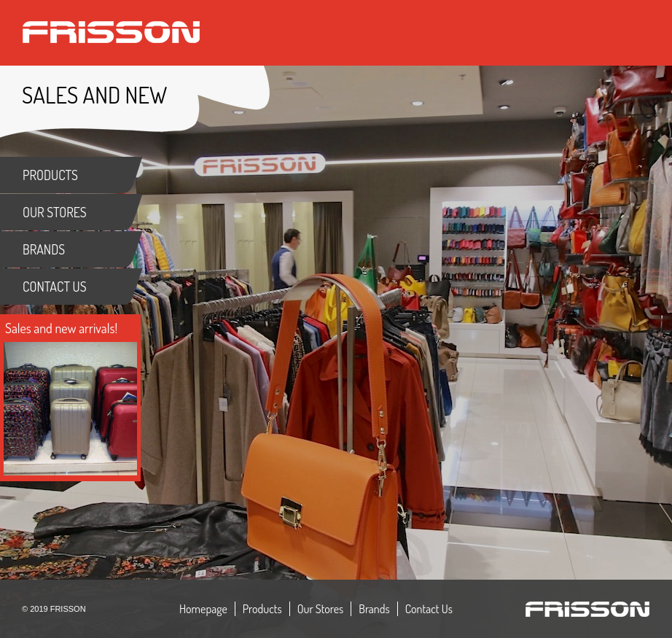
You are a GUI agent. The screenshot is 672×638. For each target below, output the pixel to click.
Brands (374, 609)
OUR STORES (55, 212)
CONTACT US (55, 287)
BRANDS (44, 249)
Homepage (203, 609)
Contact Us (429, 609)
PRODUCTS (50, 175)
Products (262, 609)
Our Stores (321, 609)
